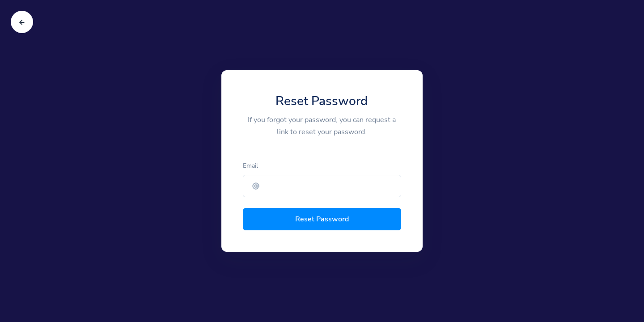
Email (250, 166)
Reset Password (322, 219)
